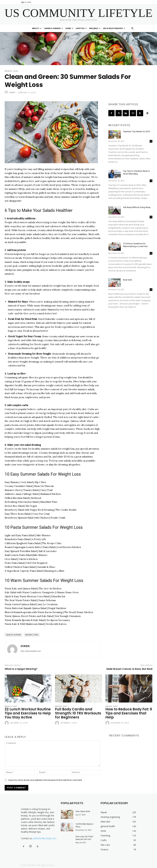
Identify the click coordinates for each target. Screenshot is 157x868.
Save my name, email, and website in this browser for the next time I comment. (45, 780)
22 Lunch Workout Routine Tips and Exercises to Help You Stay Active (28, 713)
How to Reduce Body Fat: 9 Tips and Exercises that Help (129, 713)
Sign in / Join (26, 2)
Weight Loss (11, 71)
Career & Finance (53, 28)
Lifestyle (81, 28)
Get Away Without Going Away (137, 207)
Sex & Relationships (114, 28)
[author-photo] (7, 723)
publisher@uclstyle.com (45, 838)
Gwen (12, 92)
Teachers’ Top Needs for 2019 (136, 131)
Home (69, 28)
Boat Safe (128, 280)
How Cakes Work (83, 811)
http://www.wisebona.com (31, 651)
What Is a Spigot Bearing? (21, 669)
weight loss (32, 635)
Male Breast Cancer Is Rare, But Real (129, 669)
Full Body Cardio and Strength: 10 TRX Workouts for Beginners (78, 713)
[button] (132, 28)
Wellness (95, 28)
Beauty (37, 28)
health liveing (14, 635)
